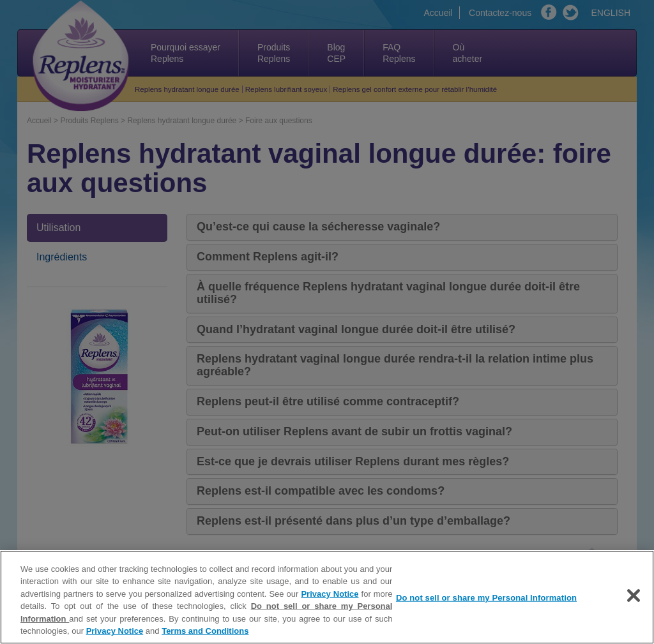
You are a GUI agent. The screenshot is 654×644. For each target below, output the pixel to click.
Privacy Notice (330, 594)
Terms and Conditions (205, 631)
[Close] (634, 595)
